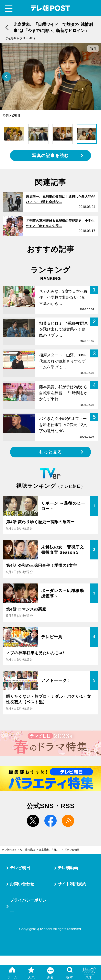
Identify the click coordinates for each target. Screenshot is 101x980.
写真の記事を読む (50, 155)
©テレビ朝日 (72, 850)
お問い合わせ (22, 884)
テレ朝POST (51, 8)
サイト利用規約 (72, 884)
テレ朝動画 (68, 868)
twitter (33, 821)
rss (68, 821)
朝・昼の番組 (27, 850)
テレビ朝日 (20, 868)
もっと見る (50, 452)
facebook (50, 821)
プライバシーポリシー (28, 906)
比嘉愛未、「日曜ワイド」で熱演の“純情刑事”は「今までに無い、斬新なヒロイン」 (51, 850)
